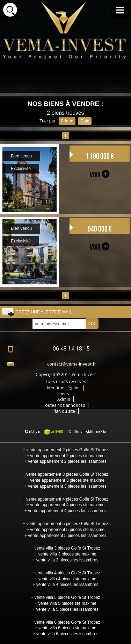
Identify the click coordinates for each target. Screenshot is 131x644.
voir (100, 175)
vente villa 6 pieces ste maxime (65, 628)
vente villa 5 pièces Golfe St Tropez (65, 597)
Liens (64, 394)
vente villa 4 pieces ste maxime (65, 579)
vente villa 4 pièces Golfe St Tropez (65, 573)
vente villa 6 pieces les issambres (65, 634)
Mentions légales (64, 388)
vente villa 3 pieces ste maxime (65, 554)
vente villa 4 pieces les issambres (65, 585)
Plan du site (64, 411)
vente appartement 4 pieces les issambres (65, 511)
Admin (64, 399)
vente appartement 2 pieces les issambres (65, 461)
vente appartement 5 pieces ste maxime (65, 530)
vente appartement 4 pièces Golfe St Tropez (65, 499)
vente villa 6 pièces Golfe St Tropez (65, 622)
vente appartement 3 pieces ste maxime (65, 480)
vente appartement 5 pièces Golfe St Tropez (65, 524)
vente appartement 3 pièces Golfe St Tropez (65, 474)
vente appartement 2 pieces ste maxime (65, 456)
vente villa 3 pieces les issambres (65, 560)
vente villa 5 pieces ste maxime (65, 603)
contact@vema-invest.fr (72, 364)
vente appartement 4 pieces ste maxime (65, 505)
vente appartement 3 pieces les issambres (65, 486)
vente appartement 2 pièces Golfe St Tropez (65, 450)
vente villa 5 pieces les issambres (65, 609)
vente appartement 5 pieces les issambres (65, 536)
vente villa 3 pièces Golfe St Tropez (65, 548)
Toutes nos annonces (64, 405)
